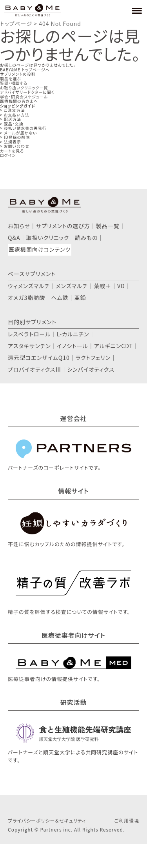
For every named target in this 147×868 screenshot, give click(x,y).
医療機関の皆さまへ (19, 101)
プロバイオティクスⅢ (34, 369)
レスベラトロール (29, 334)
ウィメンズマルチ (29, 286)
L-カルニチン (73, 334)
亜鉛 (80, 298)
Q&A (14, 238)
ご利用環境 (127, 820)
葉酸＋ (103, 286)
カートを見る (12, 151)
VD (121, 286)
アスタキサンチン (29, 346)
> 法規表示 (11, 142)
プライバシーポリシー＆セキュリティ (47, 820)
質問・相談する (14, 83)
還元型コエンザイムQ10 (39, 358)
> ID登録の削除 (15, 137)
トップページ (16, 24)
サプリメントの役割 (18, 74)
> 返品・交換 (12, 124)
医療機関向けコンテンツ (40, 249)
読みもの (86, 238)
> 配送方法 (11, 119)
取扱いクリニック (47, 238)
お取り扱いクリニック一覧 (24, 88)
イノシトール (73, 346)
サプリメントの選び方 (63, 226)
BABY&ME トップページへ (25, 70)
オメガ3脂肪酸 (26, 298)
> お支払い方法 (15, 115)
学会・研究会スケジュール (24, 97)
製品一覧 (108, 226)
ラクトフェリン (93, 358)
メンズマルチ (72, 286)
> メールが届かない (18, 133)
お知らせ (19, 226)
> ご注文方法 (13, 110)
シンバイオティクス (91, 369)
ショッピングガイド (18, 106)
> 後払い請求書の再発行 (23, 128)
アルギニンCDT (113, 346)
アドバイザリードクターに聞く (27, 92)
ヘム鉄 (60, 298)
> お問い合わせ (15, 146)
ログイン (8, 155)
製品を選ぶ (11, 79)
